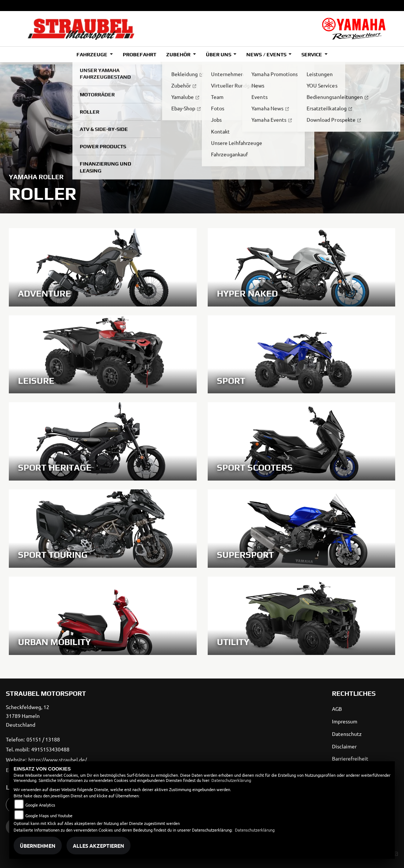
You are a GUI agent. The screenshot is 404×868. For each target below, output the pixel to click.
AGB (337, 709)
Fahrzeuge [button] (92, 54)
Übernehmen (38, 846)
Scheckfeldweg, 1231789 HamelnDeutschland (28, 716)
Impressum (345, 721)
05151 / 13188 (43, 739)
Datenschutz (347, 734)
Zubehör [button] (179, 54)
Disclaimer (344, 746)
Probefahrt (140, 54)
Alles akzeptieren (99, 846)
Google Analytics (40, 805)
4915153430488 (50, 749)
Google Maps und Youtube (49, 815)
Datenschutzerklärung (231, 780)
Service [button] (312, 54)
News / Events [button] (267, 54)
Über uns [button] (219, 54)
